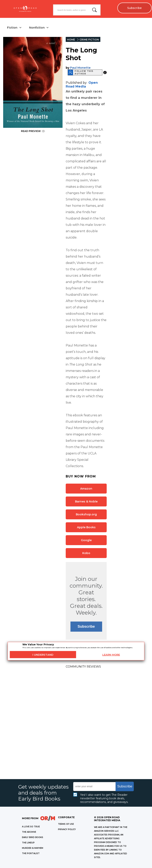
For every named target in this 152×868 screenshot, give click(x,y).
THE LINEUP (28, 843)
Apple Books (86, 527)
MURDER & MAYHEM (33, 848)
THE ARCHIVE (29, 832)
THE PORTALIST (31, 853)
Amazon (86, 489)
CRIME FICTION (89, 40)
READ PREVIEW (33, 131)
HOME (71, 40)
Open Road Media (82, 85)
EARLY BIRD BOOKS (33, 837)
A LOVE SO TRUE (31, 827)
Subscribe (134, 8)
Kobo (86, 553)
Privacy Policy (67, 829)
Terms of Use (66, 824)
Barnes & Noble (86, 501)
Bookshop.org (86, 514)
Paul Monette (80, 68)
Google (86, 540)
